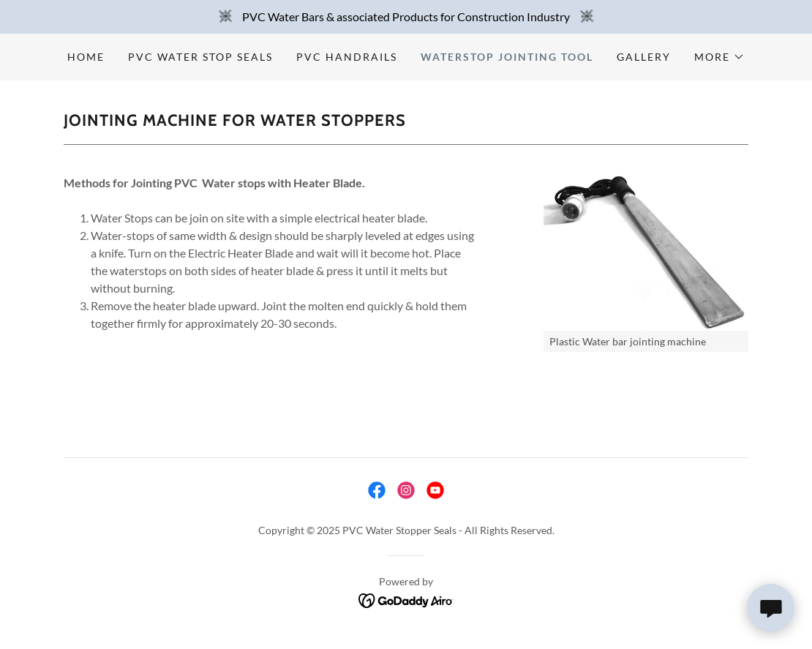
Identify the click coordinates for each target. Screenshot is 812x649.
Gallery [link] (644, 57)
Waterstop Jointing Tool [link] (507, 57)
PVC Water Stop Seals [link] (200, 57)
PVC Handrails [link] (347, 57)
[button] (719, 57)
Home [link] (86, 57)
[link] (377, 490)
